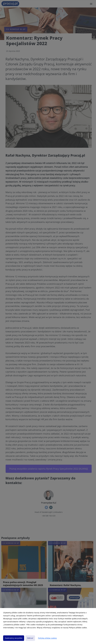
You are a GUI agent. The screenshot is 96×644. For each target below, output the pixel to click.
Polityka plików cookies (47, 638)
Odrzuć (30, 638)
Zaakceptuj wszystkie (14, 638)
